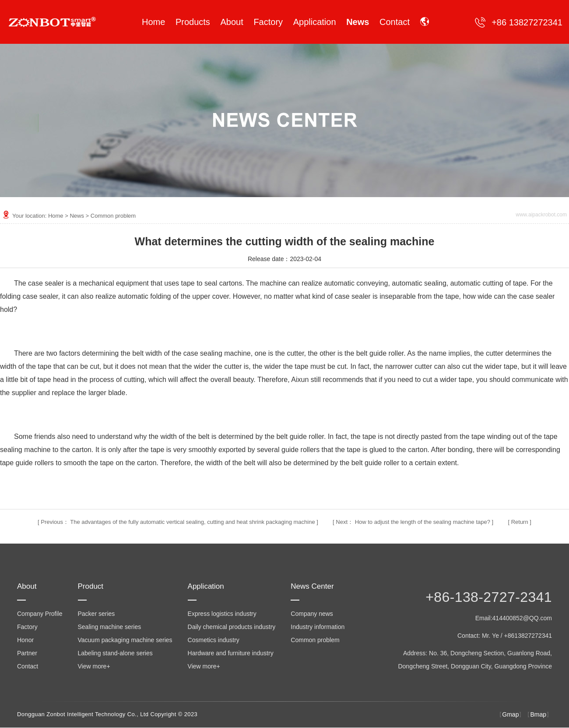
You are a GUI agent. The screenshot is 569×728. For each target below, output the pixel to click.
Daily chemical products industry (232, 627)
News (77, 216)
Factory (27, 627)
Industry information (318, 627)
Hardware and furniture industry (231, 653)
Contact (28, 666)
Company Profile (40, 614)
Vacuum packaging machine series (125, 640)
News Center (312, 586)
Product (91, 586)
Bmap (538, 714)
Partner (27, 653)
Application (206, 586)
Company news (312, 614)
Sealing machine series (110, 627)
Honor (25, 640)
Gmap (510, 714)
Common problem (113, 216)
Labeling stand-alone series (115, 653)
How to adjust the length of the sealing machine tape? (423, 522)
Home (56, 216)
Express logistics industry (222, 614)
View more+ (94, 666)
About (27, 586)
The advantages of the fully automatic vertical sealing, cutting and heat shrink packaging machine (192, 522)
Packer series (97, 614)
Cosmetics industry (214, 640)
